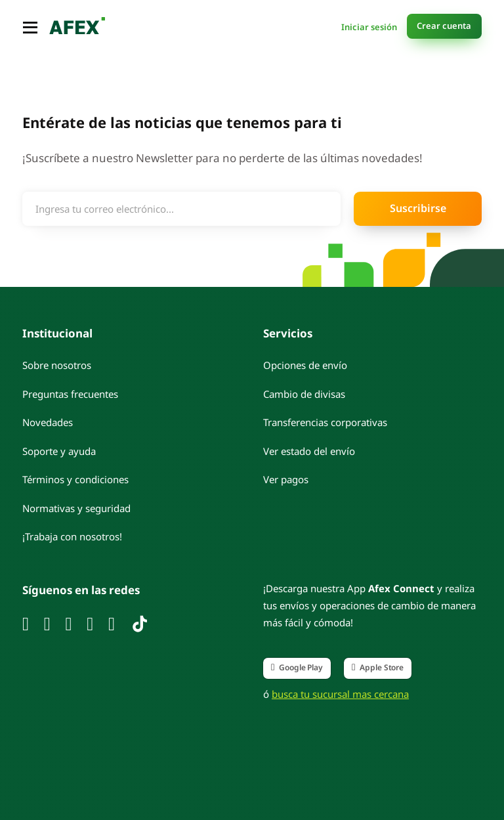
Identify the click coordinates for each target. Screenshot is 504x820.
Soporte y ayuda (59, 450)
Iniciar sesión (369, 26)
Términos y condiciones (75, 479)
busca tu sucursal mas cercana (340, 693)
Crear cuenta (444, 25)
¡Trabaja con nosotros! (72, 536)
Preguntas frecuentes (70, 393)
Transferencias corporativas (325, 421)
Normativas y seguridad (76, 507)
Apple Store (378, 667)
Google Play (297, 667)
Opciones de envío (305, 364)
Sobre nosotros (57, 364)
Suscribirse (418, 207)
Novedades (48, 421)
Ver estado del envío (309, 450)
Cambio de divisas (304, 393)
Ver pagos (286, 479)
